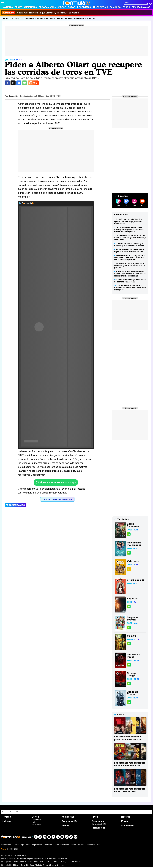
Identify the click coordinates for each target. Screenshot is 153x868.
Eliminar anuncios (77, 25)
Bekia (16, 862)
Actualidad (30, 18)
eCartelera (39, 859)
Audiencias (30, 7)
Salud (49, 862)
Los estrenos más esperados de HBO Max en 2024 (130, 790)
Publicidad (82, 845)
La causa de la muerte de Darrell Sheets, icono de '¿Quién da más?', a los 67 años (130, 238)
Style (23, 865)
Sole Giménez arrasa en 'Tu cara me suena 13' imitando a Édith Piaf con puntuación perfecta (129, 258)
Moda (22, 862)
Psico (72, 862)
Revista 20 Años (141, 7)
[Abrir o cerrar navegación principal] (3, 3)
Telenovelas (100, 7)
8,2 (129, 702)
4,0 (129, 569)
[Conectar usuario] (150, 3)
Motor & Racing (50, 865)
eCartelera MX (51, 859)
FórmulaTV (8, 18)
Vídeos (62, 7)
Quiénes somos (7, 845)
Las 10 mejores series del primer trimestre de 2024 (128, 738)
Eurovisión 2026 (99, 824)
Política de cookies (51, 845)
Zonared (61, 865)
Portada (6, 817)
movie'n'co (62, 859)
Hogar (66, 862)
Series (18, 7)
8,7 (129, 553)
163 (35, 83)
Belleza (29, 862)
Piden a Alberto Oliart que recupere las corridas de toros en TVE (66, 18)
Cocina (56, 862)
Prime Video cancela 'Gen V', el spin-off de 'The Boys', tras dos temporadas (128, 221)
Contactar (91, 845)
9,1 (129, 534)
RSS (98, 845)
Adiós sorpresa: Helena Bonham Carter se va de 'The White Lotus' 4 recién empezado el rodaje (130, 274)
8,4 (129, 644)
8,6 (129, 665)
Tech (32, 865)
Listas (34, 822)
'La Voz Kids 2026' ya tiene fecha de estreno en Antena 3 (130, 281)
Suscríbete (127, 826)
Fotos (72, 7)
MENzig (16, 865)
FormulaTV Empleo (25, 859)
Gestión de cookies (68, 845)
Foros (126, 7)
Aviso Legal (20, 845)
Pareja (36, 862)
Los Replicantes (20, 855)
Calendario (36, 820)
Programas (84, 7)
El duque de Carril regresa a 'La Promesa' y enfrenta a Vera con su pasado (129, 266)
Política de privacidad (34, 845)
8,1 (129, 606)
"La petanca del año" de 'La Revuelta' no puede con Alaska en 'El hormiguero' (130, 288)
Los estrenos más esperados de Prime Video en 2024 (130, 764)
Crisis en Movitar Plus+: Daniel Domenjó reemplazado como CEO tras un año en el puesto (129, 230)
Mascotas (79, 862)
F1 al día (38, 865)
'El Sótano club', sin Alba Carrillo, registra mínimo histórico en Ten (129, 251)
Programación (47, 7)
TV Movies (36, 825)
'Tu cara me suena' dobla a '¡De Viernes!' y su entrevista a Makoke (41, 13)
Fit (61, 862)
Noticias (8, 7)
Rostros (126, 817)
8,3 (129, 627)
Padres (43, 862)
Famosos (115, 7)
